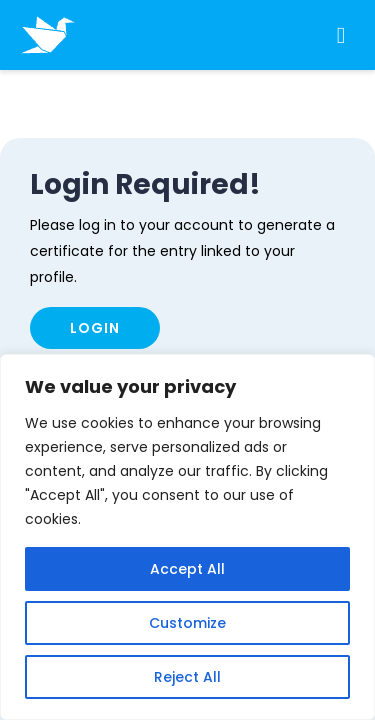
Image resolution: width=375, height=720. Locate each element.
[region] (187, 537)
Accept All (187, 569)
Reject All (187, 677)
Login (95, 328)
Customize (187, 623)
